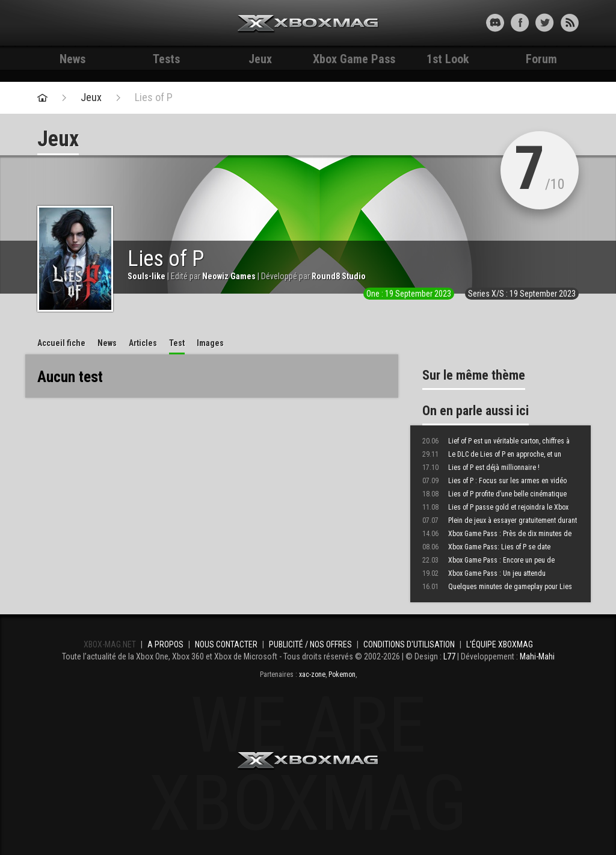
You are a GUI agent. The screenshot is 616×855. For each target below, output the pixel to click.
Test (177, 343)
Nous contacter (226, 644)
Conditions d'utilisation (409, 644)
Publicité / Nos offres (310, 644)
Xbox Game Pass (354, 59)
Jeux (260, 59)
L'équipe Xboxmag (500, 644)
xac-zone (312, 674)
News (72, 59)
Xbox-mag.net (308, 24)
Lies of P (154, 97)
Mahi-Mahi (537, 656)
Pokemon (342, 674)
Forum (541, 59)
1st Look (448, 59)
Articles (143, 343)
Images (210, 343)
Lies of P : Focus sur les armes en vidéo (494, 481)
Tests (166, 59)
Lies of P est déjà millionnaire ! (481, 468)
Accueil (61, 343)
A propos (165, 644)
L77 (449, 656)
